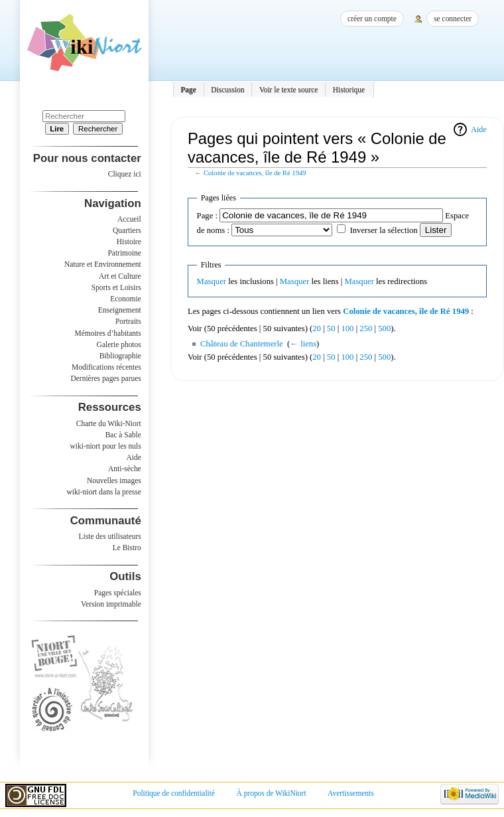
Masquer (212, 281)
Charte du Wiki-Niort (109, 423)
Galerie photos (119, 344)
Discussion (227, 90)
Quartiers (127, 230)
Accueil (129, 219)
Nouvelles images (114, 481)
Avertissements (351, 793)
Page (188, 90)
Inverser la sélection (383, 230)
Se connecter (453, 19)
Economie (125, 299)
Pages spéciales (118, 593)
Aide (478, 129)
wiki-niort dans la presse (103, 492)
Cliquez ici (125, 174)
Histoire (129, 242)
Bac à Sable (123, 435)
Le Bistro (127, 548)
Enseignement (120, 310)
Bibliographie (120, 356)
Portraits (128, 321)
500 (384, 329)
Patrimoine (124, 253)
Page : (207, 216)
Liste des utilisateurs (110, 536)
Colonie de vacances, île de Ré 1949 (255, 173)
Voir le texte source (289, 90)
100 (347, 329)
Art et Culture (120, 276)
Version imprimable (111, 604)
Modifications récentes (106, 367)
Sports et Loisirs (116, 287)
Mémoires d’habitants (108, 333)
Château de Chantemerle (242, 344)
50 (331, 329)
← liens (303, 344)
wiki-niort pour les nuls (106, 446)
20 (317, 329)
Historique (349, 90)
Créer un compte (372, 19)
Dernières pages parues (106, 378)
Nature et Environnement (103, 264)
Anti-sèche (125, 469)
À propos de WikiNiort (272, 793)
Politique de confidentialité (174, 793)
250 (366, 329)
